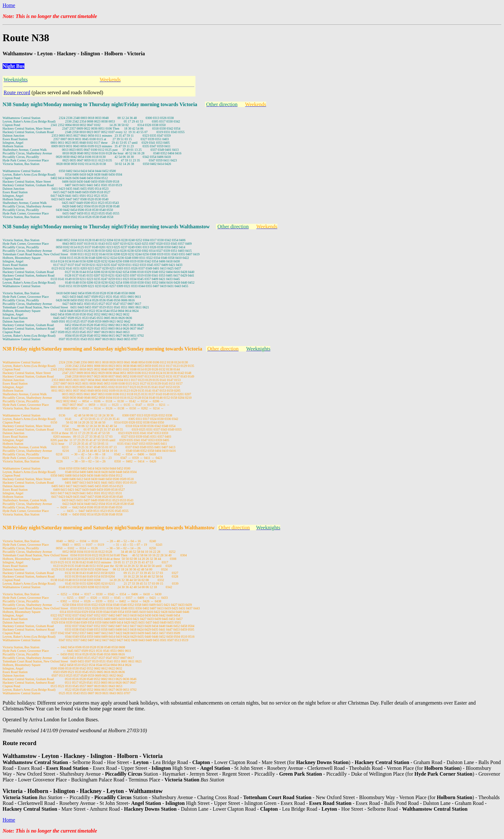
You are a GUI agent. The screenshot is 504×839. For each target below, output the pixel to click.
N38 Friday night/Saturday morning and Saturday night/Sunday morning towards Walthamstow (109, 528)
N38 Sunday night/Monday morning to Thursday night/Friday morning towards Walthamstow (106, 227)
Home (9, 5)
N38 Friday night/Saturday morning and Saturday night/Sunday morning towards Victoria (102, 349)
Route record (17, 92)
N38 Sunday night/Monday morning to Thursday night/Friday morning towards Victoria (100, 104)
